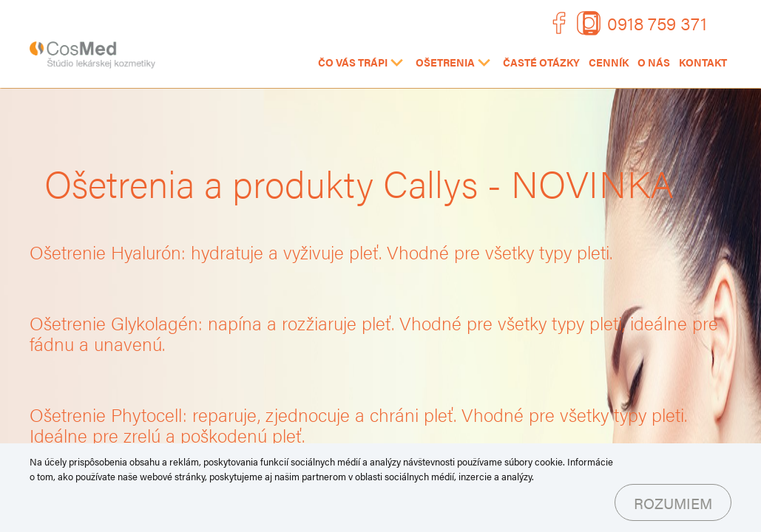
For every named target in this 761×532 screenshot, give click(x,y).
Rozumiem (673, 503)
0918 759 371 (657, 23)
